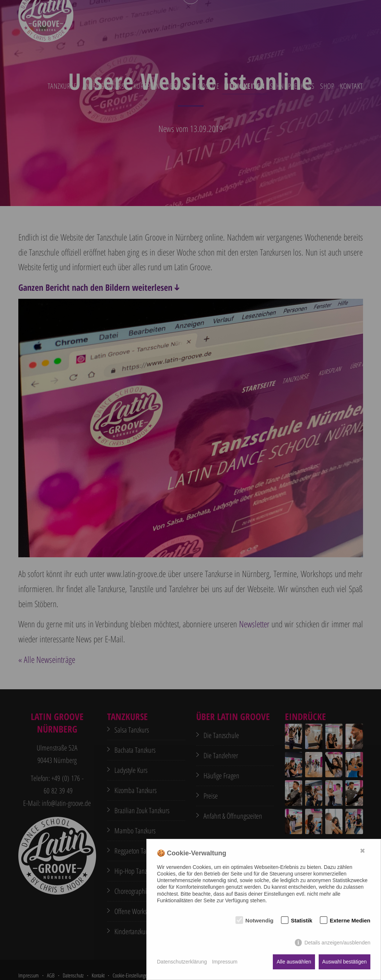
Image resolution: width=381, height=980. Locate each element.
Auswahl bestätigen (345, 962)
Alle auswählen (294, 962)
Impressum (225, 962)
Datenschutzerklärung (182, 962)
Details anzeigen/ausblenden (337, 943)
